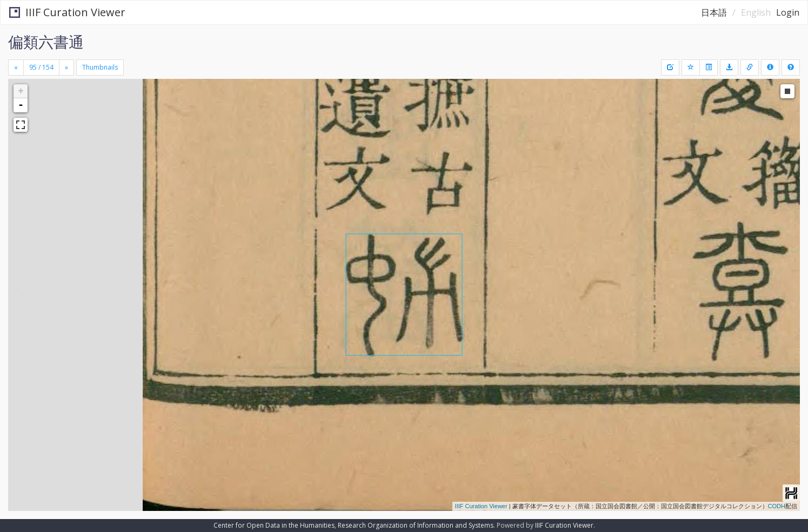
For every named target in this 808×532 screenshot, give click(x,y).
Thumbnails (100, 67)
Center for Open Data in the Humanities (274, 525)
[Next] (66, 68)
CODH (777, 506)
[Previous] (16, 68)
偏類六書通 (46, 42)
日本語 (714, 12)
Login (788, 12)
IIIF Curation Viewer (67, 12)
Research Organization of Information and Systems (416, 525)
